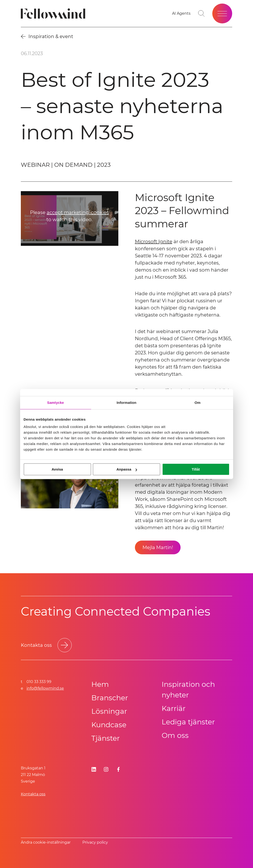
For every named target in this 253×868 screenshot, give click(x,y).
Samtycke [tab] (55, 403)
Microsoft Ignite (154, 242)
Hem (100, 684)
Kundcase (109, 725)
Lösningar (109, 711)
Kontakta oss (33, 794)
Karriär (174, 708)
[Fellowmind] (55, 14)
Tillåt (196, 469)
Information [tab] (127, 403)
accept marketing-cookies (78, 213)
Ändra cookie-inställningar (46, 842)
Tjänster (106, 738)
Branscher (110, 698)
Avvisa (57, 469)
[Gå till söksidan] (201, 13)
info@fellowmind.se (45, 688)
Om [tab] (198, 403)
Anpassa (127, 469)
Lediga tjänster (188, 722)
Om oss (175, 735)
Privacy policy (95, 842)
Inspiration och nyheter (188, 690)
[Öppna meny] (222, 13)
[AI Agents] (181, 13)
